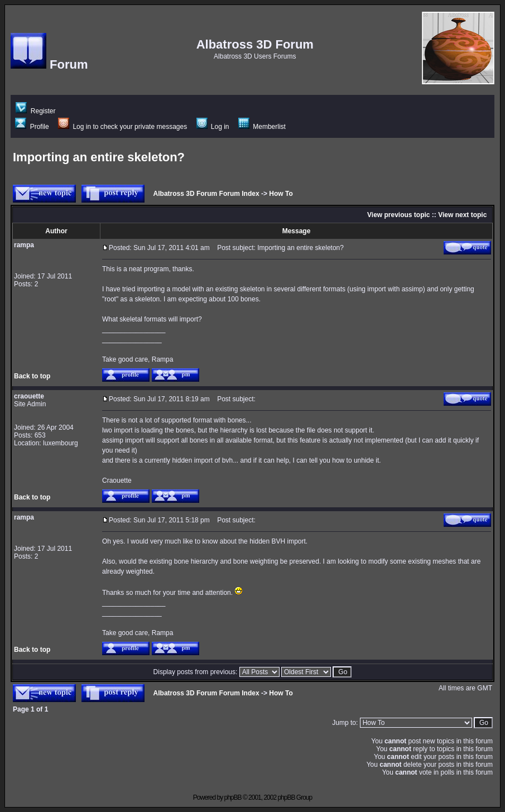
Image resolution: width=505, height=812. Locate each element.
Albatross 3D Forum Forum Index (206, 194)
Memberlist (262, 127)
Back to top (32, 376)
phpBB (233, 797)
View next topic (462, 215)
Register (35, 111)
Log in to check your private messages (122, 127)
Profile (32, 127)
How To (281, 194)
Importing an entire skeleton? (99, 157)
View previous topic (398, 215)
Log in (213, 127)
